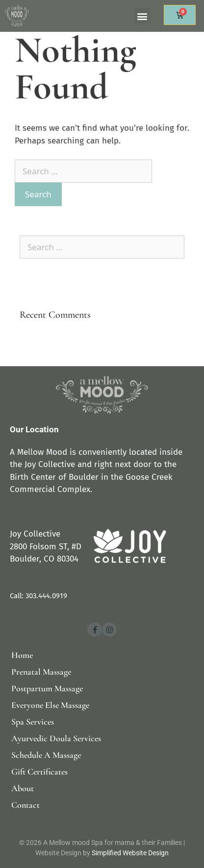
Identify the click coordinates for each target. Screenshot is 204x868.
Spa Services (33, 722)
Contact (25, 805)
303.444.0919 (46, 596)
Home (22, 655)
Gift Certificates (39, 772)
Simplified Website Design (130, 853)
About (23, 788)
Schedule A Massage (46, 755)
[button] (142, 16)
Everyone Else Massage (50, 705)
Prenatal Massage (41, 672)
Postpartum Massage (47, 688)
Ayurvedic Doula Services (56, 738)
